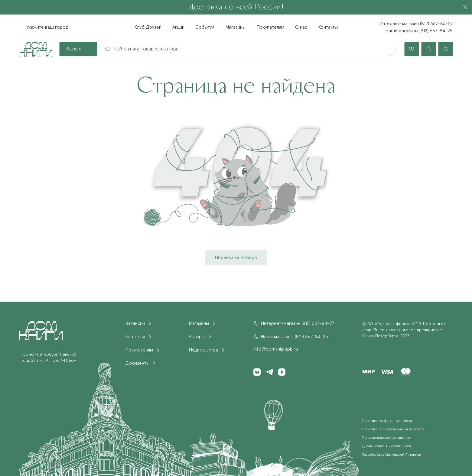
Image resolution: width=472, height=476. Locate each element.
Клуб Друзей (148, 27)
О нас (301, 27)
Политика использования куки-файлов (393, 429)
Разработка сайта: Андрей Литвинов (392, 455)
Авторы (197, 337)
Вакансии (135, 323)
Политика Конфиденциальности (388, 421)
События (205, 27)
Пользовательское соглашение (386, 438)
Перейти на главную (236, 257)
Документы (137, 363)
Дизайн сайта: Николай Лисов (387, 446)
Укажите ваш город (47, 27)
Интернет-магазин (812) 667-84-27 (416, 24)
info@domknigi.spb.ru (276, 349)
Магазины (235, 27)
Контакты (328, 27)
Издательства (203, 350)
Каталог (75, 49)
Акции (178, 27)
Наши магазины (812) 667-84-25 (419, 31)
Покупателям (270, 27)
